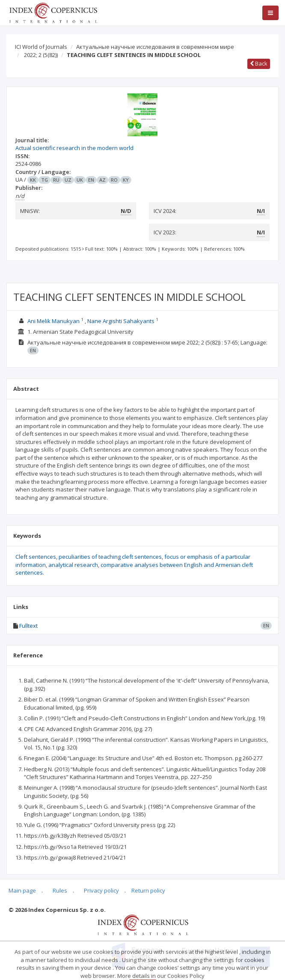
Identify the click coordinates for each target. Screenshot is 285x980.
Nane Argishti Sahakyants (121, 321)
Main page (22, 890)
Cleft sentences (36, 557)
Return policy (148, 890)
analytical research (73, 565)
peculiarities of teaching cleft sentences (110, 557)
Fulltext (28, 626)
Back (259, 63)
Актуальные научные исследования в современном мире (155, 47)
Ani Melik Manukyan (53, 321)
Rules (60, 890)
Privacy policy (101, 890)
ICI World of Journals (41, 47)
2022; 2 (41, 55)
